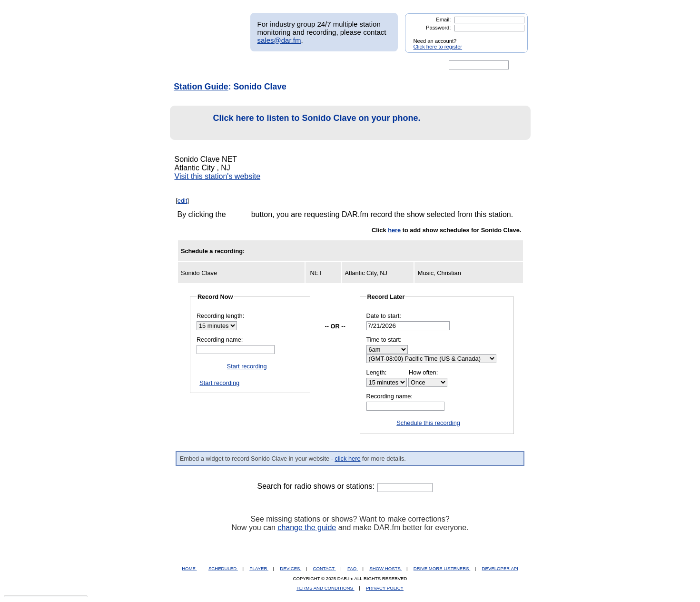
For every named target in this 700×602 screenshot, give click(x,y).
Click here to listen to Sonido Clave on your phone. (298, 123)
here (394, 230)
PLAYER (259, 568)
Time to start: (384, 340)
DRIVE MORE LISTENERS (442, 568)
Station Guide (201, 87)
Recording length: (220, 316)
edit (182, 201)
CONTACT (325, 568)
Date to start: (384, 316)
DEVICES (291, 568)
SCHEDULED (223, 568)
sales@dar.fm (279, 40)
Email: (443, 20)
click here (347, 459)
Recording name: (220, 340)
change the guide (307, 528)
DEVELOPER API (500, 568)
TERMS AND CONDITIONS (325, 588)
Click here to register (438, 47)
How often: (423, 372)
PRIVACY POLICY (385, 588)
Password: (438, 28)
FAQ (353, 568)
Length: (377, 372)
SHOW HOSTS (385, 568)
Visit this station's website (218, 176)
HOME (189, 568)
